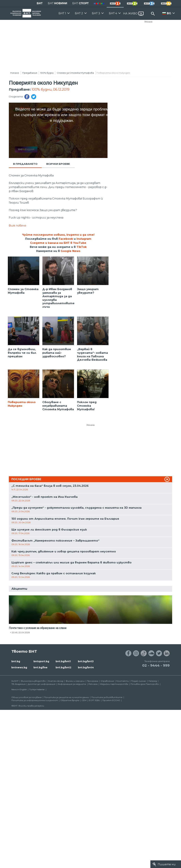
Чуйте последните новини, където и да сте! (58, 235)
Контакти (123, 681)
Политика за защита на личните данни (67, 697)
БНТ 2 (79, 13)
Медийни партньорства (114, 684)
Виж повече (18, 226)
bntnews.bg (19, 667)
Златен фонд (56, 681)
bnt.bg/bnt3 (86, 661)
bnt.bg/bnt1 (63, 661)
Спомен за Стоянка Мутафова (75, 73)
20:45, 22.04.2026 (21, 632)
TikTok (82, 247)
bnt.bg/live (40, 667)
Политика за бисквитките (107, 697)
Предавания (30, 73)
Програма (93, 681)
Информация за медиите (72, 684)
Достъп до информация (42, 684)
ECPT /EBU (94, 700)
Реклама (148, 22)
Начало (15, 73)
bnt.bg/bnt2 (63, 667)
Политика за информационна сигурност (35, 700)
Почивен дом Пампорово (145, 684)
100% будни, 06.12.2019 (50, 89)
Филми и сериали (75, 681)
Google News (71, 251)
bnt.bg (16, 661)
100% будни (47, 73)
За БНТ (15, 681)
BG (169, 13)
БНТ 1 (62, 13)
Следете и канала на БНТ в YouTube (58, 243)
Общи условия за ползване (27, 697)
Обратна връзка (70, 700)
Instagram (84, 239)
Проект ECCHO (111, 700)
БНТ (40, 3)
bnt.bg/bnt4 (86, 667)
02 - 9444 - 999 (156, 665)
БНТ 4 (113, 13)
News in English (19, 689)
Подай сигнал (139, 681)
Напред (153, 681)
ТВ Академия (18, 684)
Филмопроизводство (33, 681)
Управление (107, 681)
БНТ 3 (96, 13)
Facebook (66, 239)
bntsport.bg (41, 661)
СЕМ (84, 700)
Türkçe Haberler (37, 689)
